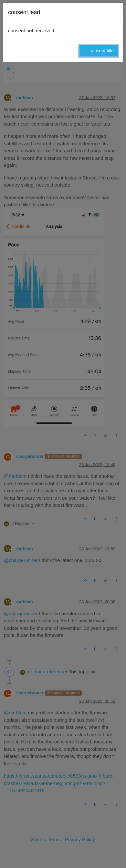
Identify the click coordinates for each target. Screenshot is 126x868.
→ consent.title (99, 51)
